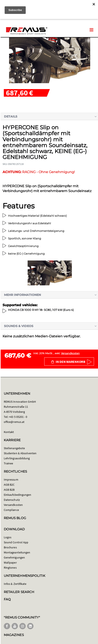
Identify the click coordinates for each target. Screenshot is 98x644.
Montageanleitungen (17, 552)
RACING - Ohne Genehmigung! (39, 172)
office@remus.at (14, 422)
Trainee (8, 463)
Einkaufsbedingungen (17, 495)
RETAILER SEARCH (19, 592)
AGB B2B (9, 490)
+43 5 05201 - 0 (18, 417)
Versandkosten (70, 353)
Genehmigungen (14, 557)
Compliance (11, 510)
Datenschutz (12, 500)
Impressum (11, 480)
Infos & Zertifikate (15, 584)
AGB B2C (9, 485)
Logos (8, 537)
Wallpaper (10, 562)
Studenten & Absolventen (20, 453)
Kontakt (9, 432)
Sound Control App (16, 542)
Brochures (10, 547)
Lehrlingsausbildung (17, 458)
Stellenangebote (14, 448)
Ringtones (10, 568)
